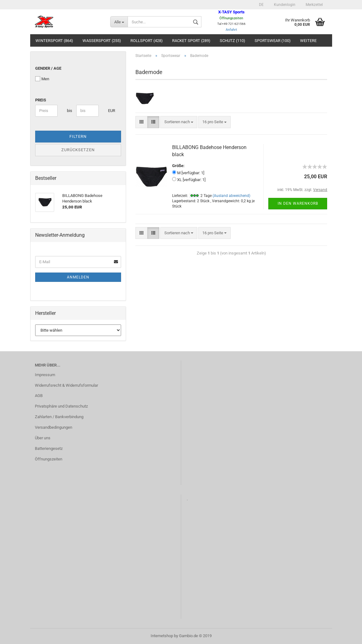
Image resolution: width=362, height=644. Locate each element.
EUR (110, 111)
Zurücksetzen (78, 150)
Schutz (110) (233, 41)
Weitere (308, 41)
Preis (41, 100)
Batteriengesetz (49, 448)
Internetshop (162, 636)
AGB (39, 396)
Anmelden (78, 277)
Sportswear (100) (273, 41)
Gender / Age (48, 68)
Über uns (43, 438)
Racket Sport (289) (191, 41)
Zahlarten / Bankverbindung (59, 417)
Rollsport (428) (147, 41)
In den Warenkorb (298, 203)
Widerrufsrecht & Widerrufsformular (66, 385)
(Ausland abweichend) (231, 196)
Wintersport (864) (54, 41)
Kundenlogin (284, 5)
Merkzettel (314, 5)
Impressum (45, 375)
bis (69, 111)
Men (42, 79)
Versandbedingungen (54, 427)
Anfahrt (231, 30)
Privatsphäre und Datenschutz (61, 406)
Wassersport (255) (102, 41)
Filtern (78, 136)
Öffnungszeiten (49, 459)
